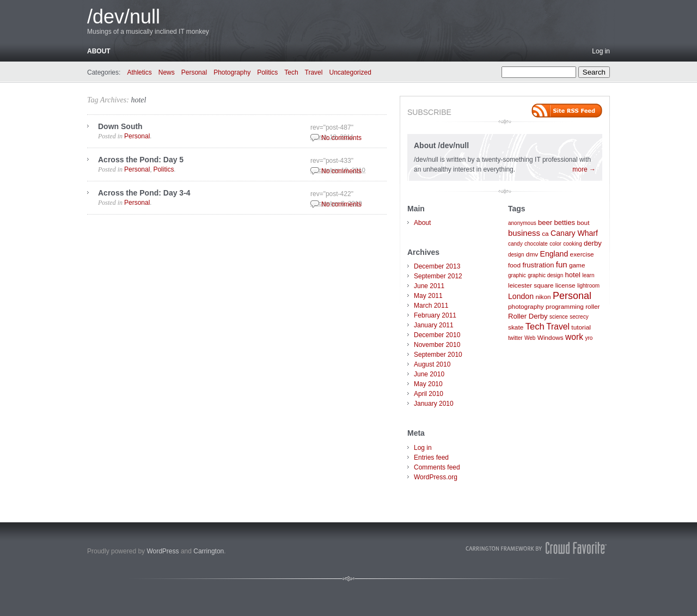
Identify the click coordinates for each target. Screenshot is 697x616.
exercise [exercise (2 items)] (582, 254)
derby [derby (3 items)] (593, 243)
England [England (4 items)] (554, 254)
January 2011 (434, 325)
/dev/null (124, 17)
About (99, 51)
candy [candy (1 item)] (515, 244)
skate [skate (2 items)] (516, 327)
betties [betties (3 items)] (565, 222)
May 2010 (428, 384)
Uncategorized (350, 72)
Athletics (139, 72)
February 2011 (435, 315)
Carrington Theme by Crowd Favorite (536, 548)
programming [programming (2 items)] (565, 307)
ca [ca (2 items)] (545, 234)
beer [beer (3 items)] (545, 222)
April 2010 (429, 394)
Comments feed (437, 467)
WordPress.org (436, 477)
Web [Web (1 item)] (530, 338)
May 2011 (428, 296)
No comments (341, 138)
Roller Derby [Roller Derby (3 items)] (528, 316)
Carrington (209, 551)
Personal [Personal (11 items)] (572, 296)
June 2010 (429, 374)
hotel (138, 100)
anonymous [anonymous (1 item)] (522, 223)
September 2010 (438, 355)
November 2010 (437, 345)
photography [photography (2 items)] (526, 307)
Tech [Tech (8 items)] (535, 327)
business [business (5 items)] (524, 233)
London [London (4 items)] (521, 296)
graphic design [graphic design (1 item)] (545, 275)
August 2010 (432, 364)
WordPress (163, 551)
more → (584, 169)
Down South (120, 126)
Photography (232, 72)
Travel (314, 72)
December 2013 (437, 266)
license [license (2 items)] (565, 285)
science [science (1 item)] (559, 317)
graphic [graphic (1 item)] (517, 275)
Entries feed (431, 458)
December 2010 (437, 335)
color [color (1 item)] (555, 244)
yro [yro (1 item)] (589, 338)
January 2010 (434, 404)
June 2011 (429, 286)
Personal (194, 72)
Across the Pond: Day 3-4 (144, 193)
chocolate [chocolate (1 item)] (536, 244)
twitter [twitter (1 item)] (515, 338)
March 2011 (431, 306)
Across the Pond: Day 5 (141, 160)
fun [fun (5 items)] (562, 264)
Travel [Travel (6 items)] (558, 327)
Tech (291, 72)
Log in (601, 51)
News (167, 72)
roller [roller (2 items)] (592, 307)
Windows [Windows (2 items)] (551, 338)
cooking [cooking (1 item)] (572, 244)
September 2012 (438, 276)
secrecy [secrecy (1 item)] (579, 317)
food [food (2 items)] (514, 265)
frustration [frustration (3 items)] (538, 265)
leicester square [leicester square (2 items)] (531, 285)
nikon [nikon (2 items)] (543, 297)
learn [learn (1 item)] (588, 275)
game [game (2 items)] (577, 265)
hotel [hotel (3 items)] (573, 275)
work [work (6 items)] (574, 337)
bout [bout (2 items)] (583, 223)
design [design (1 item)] (516, 255)
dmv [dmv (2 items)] (532, 254)
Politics (267, 72)
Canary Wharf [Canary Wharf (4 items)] (574, 233)
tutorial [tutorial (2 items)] (581, 327)
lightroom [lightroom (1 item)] (588, 286)
